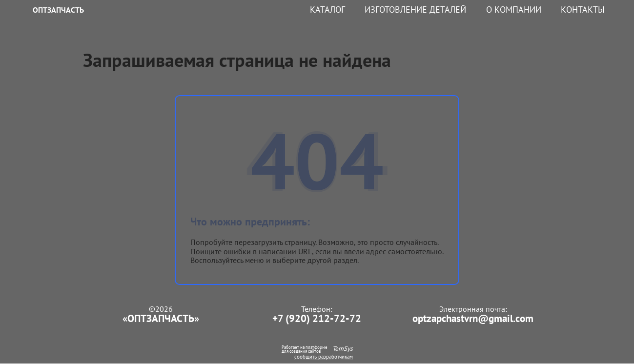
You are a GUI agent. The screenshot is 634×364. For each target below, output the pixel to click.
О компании (514, 10)
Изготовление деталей (415, 10)
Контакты (583, 10)
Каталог (327, 10)
